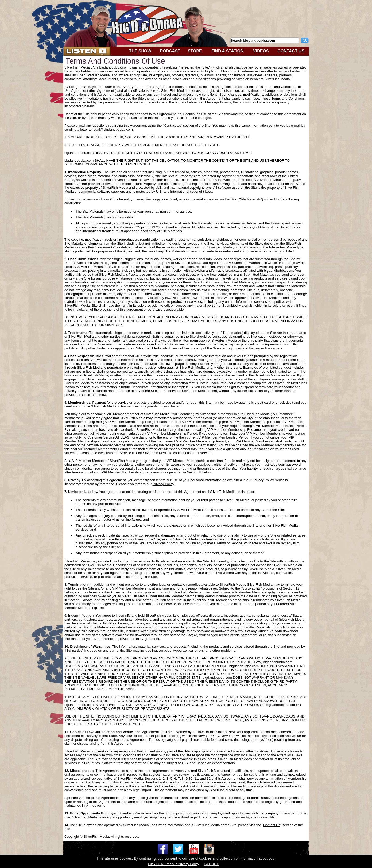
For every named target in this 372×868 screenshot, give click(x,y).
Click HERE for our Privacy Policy (173, 864)
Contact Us (272, 825)
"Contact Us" (172, 126)
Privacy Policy (163, 484)
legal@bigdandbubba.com (113, 129)
